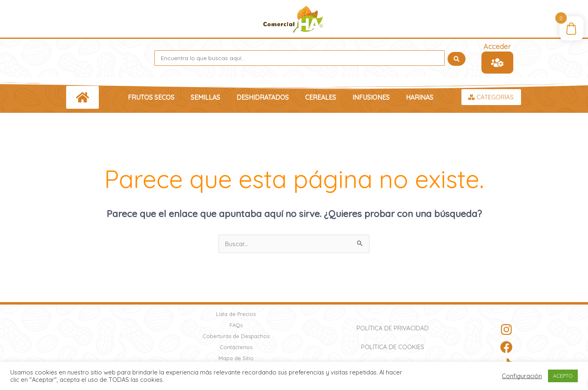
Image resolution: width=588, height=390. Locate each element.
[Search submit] (457, 58)
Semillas (205, 97)
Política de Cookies (393, 347)
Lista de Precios (236, 314)
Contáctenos (236, 347)
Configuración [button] (522, 376)
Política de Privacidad (393, 328)
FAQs (236, 325)
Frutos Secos (151, 97)
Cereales (321, 97)
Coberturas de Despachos (236, 336)
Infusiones (371, 97)
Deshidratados (263, 97)
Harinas (420, 97)
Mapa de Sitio (236, 358)
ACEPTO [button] (563, 376)
